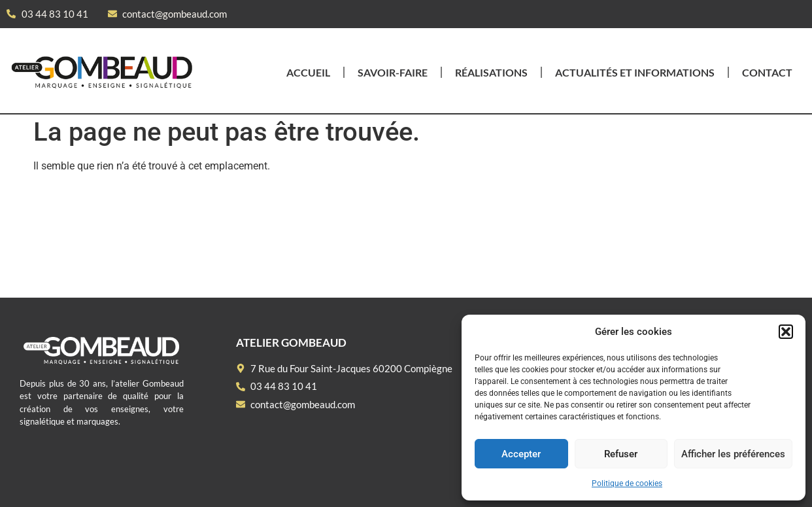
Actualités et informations (635, 72)
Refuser (621, 454)
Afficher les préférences (733, 454)
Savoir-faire (393, 72)
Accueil (308, 72)
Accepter (521, 454)
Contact (767, 72)
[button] (786, 332)
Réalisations (491, 72)
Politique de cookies (627, 483)
